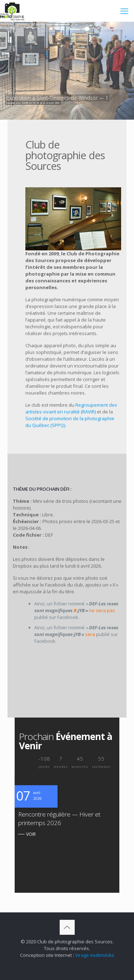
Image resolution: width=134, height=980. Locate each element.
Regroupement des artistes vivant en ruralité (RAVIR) (71, 408)
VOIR (31, 834)
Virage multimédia (95, 955)
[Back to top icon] (67, 927)
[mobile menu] (124, 11)
